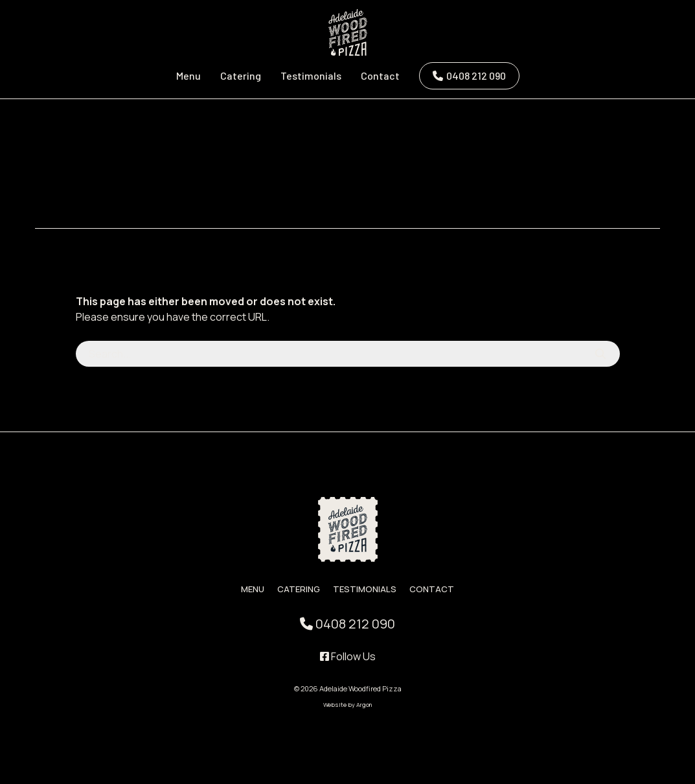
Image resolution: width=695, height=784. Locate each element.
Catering (241, 75)
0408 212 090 (476, 75)
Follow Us (348, 656)
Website (335, 705)
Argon (364, 705)
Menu (188, 75)
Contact (380, 75)
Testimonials (311, 75)
